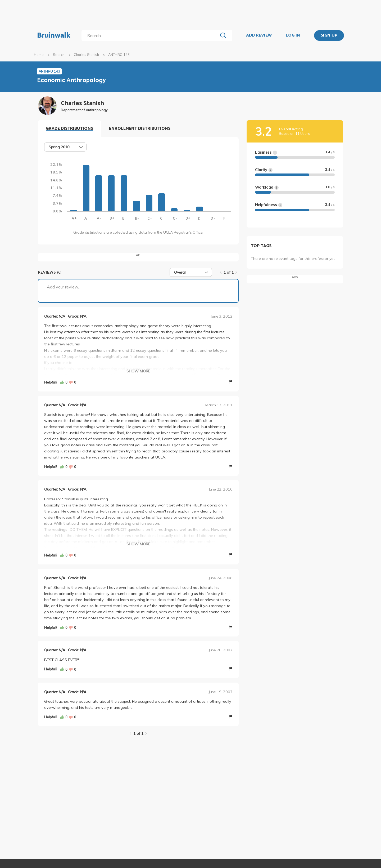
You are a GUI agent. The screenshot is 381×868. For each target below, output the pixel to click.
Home (39, 55)
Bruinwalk (54, 35)
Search (59, 55)
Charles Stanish (86, 55)
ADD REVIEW (259, 35)
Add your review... (64, 287)
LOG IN (293, 35)
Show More (138, 371)
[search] (151, 35)
